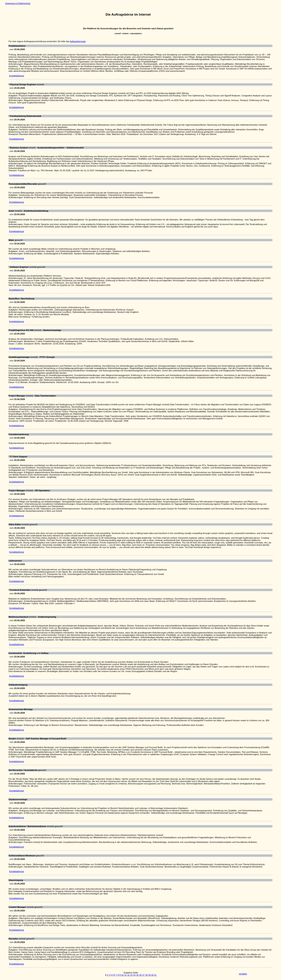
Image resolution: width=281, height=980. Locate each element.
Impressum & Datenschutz (18, 3)
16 (140, 975)
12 (128, 975)
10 (122, 975)
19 (149, 975)
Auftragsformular (78, 41)
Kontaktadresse (17, 76)
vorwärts (243, 974)
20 (152, 975)
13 (131, 975)
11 (125, 975)
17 (143, 975)
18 (146, 975)
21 (155, 975)
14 (134, 975)
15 (137, 975)
